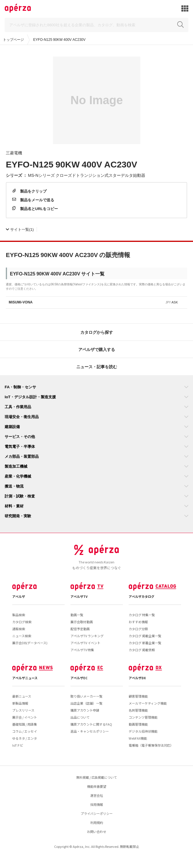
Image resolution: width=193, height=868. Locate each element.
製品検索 (19, 615)
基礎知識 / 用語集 (25, 724)
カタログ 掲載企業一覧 (145, 636)
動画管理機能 (138, 724)
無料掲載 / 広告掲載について (97, 777)
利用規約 (97, 822)
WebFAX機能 (138, 738)
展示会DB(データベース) (30, 643)
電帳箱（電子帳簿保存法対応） (151, 745)
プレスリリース (23, 710)
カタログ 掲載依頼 (142, 650)
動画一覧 (77, 615)
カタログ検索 (22, 622)
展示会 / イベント (25, 717)
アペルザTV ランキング (87, 636)
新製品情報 (20, 703)
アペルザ (19, 596)
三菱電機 (14, 153)
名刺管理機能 (138, 710)
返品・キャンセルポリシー (90, 731)
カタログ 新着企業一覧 (145, 643)
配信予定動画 (80, 629)
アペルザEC (79, 678)
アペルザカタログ (141, 596)
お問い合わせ (97, 832)
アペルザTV (79, 596)
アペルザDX (137, 678)
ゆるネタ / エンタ (25, 738)
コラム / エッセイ (25, 731)
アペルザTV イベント (85, 643)
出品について (80, 717)
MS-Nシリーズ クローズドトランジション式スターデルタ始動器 (87, 175)
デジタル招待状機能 (143, 731)
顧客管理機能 (138, 696)
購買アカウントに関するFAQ (91, 724)
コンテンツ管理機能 (143, 717)
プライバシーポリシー (97, 813)
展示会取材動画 (82, 622)
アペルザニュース (25, 678)
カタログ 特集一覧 (142, 615)
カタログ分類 (138, 629)
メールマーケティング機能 (148, 703)
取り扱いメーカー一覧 (86, 696)
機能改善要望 (97, 786)
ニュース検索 (22, 636)
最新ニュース (22, 696)
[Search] (96, 25)
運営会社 (97, 795)
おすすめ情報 (138, 622)
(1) (20, 229)
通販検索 (19, 629)
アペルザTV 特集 (82, 650)
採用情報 (97, 804)
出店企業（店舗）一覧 (86, 703)
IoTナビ (18, 745)
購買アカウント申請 (85, 710)
